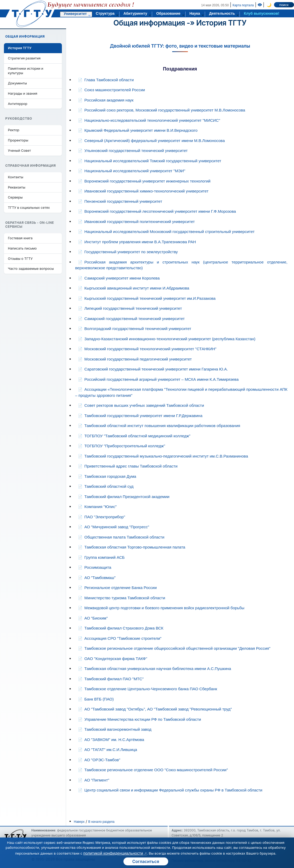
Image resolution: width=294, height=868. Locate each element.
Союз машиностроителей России (115, 90)
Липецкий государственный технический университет (133, 308)
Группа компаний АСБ (105, 557)
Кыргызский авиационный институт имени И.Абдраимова (137, 288)
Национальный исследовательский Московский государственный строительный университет (170, 232)
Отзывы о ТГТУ (20, 259)
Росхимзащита (98, 567)
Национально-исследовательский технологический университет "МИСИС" (152, 120)
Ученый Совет (19, 151)
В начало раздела (101, 822)
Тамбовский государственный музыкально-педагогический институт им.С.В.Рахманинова (166, 456)
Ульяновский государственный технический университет (136, 151)
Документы (17, 83)
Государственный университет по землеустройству (131, 252)
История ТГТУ (221, 23)
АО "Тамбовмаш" (100, 578)
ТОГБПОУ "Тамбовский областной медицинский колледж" (138, 436)
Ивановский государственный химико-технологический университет (147, 191)
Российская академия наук (109, 100)
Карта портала (243, 5)
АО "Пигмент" (97, 780)
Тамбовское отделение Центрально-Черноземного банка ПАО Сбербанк (151, 689)
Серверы (15, 197)
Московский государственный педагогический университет (138, 359)
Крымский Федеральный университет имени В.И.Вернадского (141, 130)
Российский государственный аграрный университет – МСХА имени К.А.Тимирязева (162, 379)
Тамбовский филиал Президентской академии (127, 497)
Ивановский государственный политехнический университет (140, 222)
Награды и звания (23, 93)
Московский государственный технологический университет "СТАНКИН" (151, 349)
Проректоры (18, 140)
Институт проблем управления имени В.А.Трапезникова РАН (140, 242)
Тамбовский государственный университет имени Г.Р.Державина (144, 416)
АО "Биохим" (96, 618)
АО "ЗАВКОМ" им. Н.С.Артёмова (114, 740)
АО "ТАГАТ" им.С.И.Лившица (111, 750)
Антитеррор (18, 104)
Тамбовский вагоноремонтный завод (118, 729)
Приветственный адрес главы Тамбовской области (131, 466)
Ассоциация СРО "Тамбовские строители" (123, 638)
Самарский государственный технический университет (135, 319)
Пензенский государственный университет (123, 201)
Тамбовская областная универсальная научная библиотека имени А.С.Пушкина (158, 669)
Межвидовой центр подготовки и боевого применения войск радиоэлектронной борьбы (165, 608)
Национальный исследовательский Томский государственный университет (153, 161)
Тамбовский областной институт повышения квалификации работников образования (162, 426)
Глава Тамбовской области (109, 80)
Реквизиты (17, 187)
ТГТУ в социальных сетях (29, 208)
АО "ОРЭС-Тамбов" (102, 760)
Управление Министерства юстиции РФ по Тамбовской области (143, 719)
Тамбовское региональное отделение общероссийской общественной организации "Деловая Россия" (178, 648)
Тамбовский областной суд (109, 486)
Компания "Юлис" (101, 507)
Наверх (79, 822)
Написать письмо (22, 248)
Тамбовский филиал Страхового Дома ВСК (124, 628)
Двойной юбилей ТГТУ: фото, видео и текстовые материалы (180, 46)
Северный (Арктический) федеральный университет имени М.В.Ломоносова (155, 141)
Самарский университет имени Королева (122, 278)
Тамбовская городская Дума (110, 476)
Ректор (14, 130)
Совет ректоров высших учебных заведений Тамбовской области (144, 405)
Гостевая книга (20, 238)
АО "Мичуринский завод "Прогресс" (117, 527)
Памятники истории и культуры (26, 71)
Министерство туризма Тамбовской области (125, 598)
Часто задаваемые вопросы (31, 269)
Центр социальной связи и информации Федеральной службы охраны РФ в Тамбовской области (173, 790)
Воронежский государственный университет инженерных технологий (148, 181)
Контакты (16, 177)
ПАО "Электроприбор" (105, 517)
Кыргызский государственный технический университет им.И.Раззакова (150, 298)
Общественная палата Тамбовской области (124, 537)
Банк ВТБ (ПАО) (99, 699)
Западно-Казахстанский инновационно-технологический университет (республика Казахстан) (170, 339)
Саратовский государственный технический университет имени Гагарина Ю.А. (156, 369)
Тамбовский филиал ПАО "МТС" (114, 679)
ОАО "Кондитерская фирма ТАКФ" (116, 659)
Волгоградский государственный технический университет (138, 329)
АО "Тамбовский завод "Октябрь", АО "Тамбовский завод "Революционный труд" (158, 709)
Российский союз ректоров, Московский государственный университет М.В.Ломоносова (165, 110)
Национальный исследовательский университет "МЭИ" (135, 171)
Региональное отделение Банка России (121, 588)
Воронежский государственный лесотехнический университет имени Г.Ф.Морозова (160, 211)
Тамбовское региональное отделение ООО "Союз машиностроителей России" (156, 770)
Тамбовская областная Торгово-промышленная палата (135, 547)
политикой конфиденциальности (113, 853)
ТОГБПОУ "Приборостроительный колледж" (125, 446)
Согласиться (146, 861)
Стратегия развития (24, 58)
